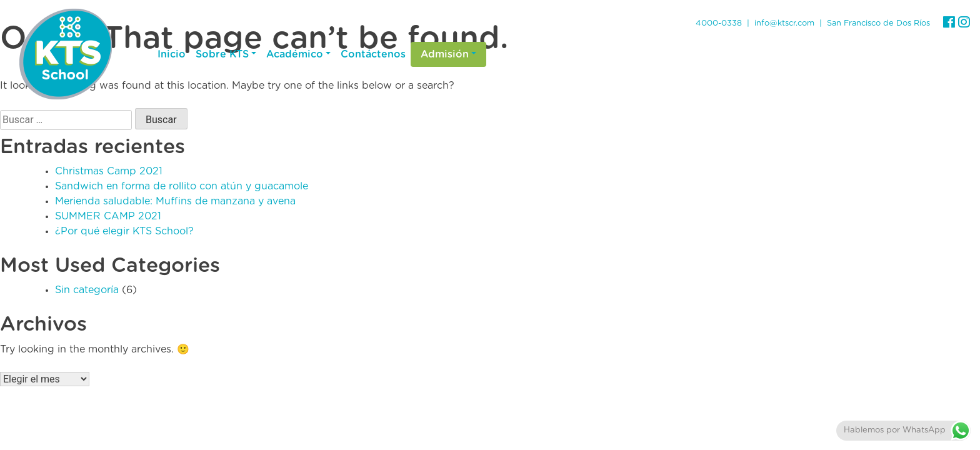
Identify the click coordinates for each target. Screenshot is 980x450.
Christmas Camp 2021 (109, 171)
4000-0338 (719, 23)
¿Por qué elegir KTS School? (124, 231)
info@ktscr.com (784, 23)
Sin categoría (87, 290)
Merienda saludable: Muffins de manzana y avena (175, 201)
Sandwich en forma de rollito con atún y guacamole (182, 186)
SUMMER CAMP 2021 (108, 216)
